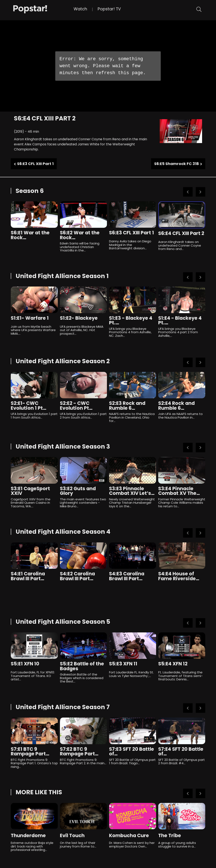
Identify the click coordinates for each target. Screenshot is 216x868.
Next (200, 192)
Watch (80, 9)
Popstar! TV (109, 9)
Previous (188, 192)
